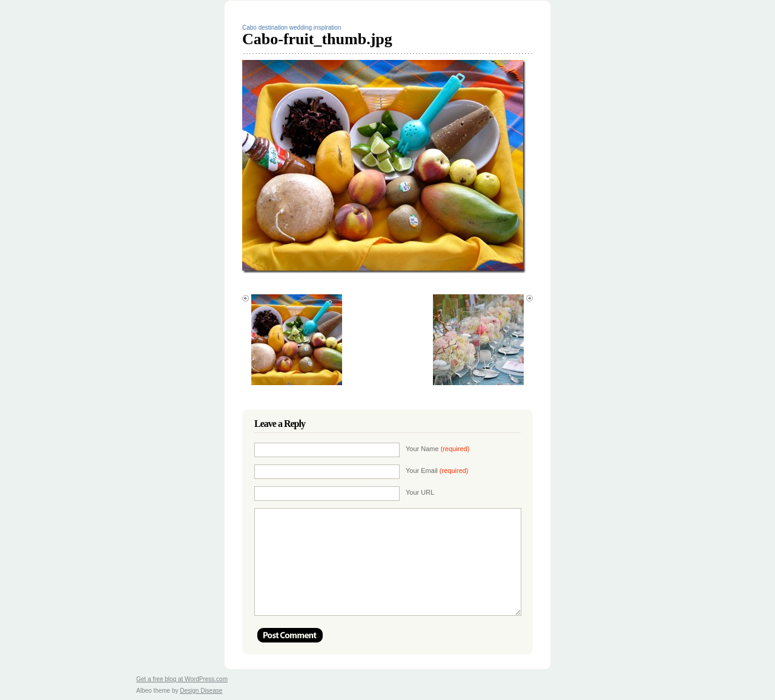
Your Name (437, 449)
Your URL (420, 492)
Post (290, 635)
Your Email (437, 471)
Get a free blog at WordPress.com (182, 679)
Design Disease (201, 691)
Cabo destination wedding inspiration (292, 28)
